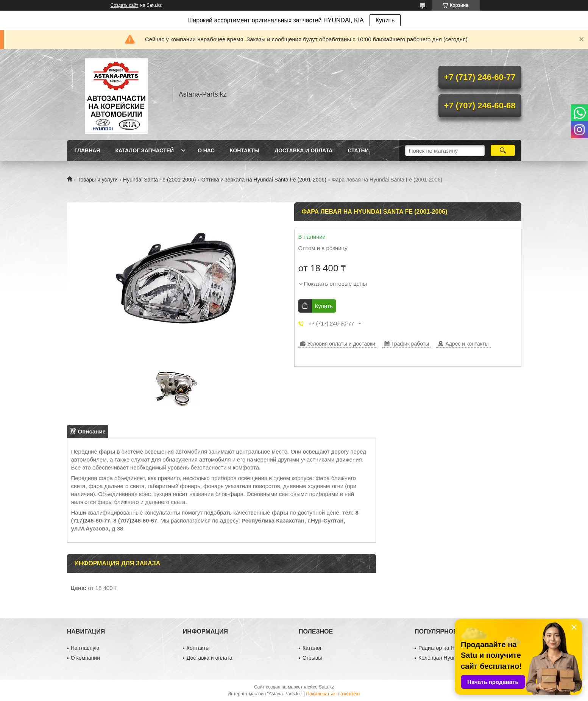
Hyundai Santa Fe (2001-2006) (159, 180)
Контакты (245, 150)
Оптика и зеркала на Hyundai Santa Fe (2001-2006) (264, 180)
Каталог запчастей (144, 150)
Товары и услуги (98, 180)
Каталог (312, 648)
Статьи (358, 150)
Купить (385, 20)
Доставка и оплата (303, 150)
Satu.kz (326, 687)
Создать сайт (125, 5)
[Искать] (503, 150)
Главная (87, 150)
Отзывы (312, 658)
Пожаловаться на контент (333, 694)
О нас (206, 150)
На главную (85, 648)
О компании (85, 658)
